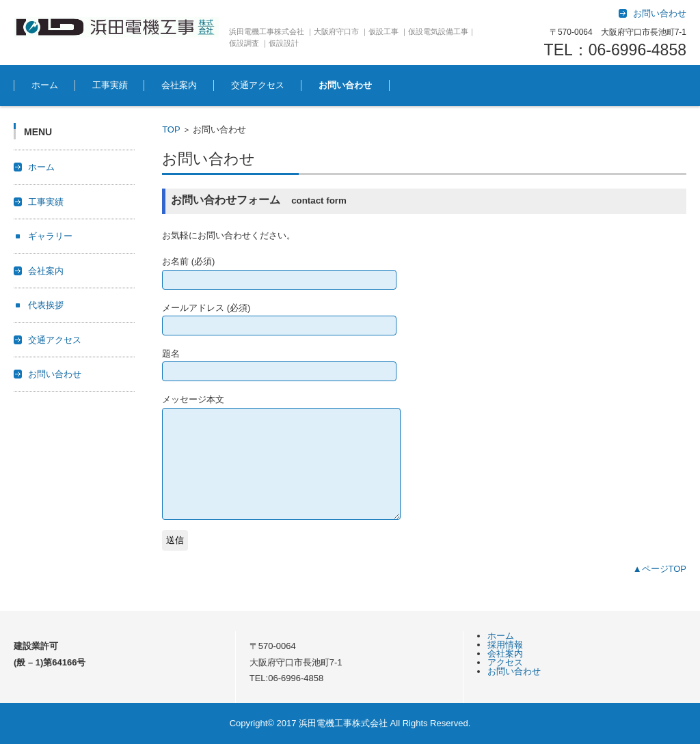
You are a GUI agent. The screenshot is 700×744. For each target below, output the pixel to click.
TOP (171, 129)
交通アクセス (258, 85)
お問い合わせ (345, 85)
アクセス (505, 662)
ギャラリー (50, 236)
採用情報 (505, 645)
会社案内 (179, 85)
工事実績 (110, 85)
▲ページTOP (660, 569)
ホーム (45, 85)
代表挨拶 (46, 305)
